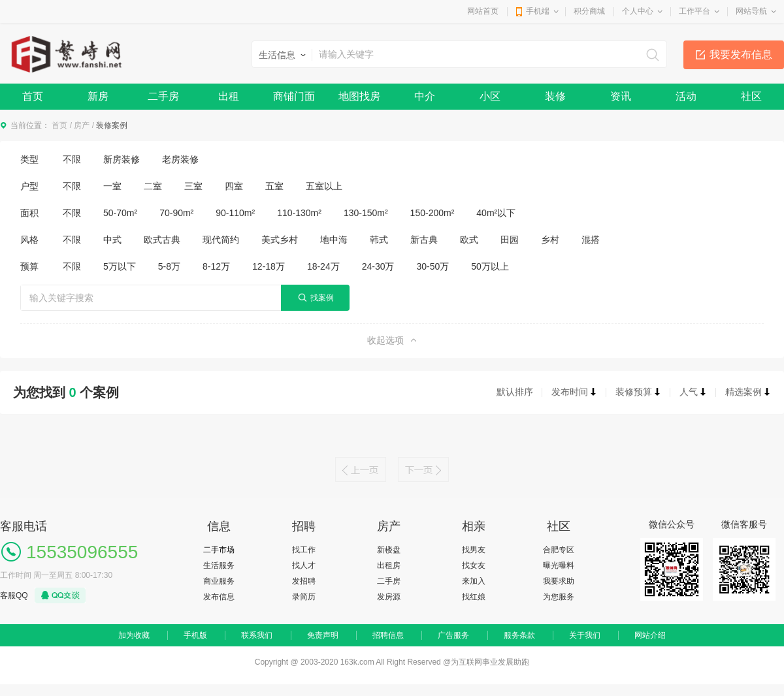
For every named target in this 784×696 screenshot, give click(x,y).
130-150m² (366, 213)
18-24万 (323, 266)
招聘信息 (388, 635)
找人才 (304, 565)
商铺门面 (294, 96)
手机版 (195, 635)
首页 (33, 96)
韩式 (379, 240)
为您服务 (559, 597)
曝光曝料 (559, 565)
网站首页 (483, 11)
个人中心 (638, 11)
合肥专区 (559, 550)
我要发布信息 (741, 55)
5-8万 (169, 266)
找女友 (474, 565)
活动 (686, 96)
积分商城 (589, 11)
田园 (510, 240)
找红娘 (474, 597)
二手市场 (219, 550)
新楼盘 (389, 550)
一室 (112, 186)
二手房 (163, 96)
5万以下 (120, 266)
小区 (490, 96)
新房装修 (122, 159)
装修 (555, 96)
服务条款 (519, 635)
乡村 (550, 240)
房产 (82, 125)
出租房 (389, 565)
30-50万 (433, 266)
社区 (751, 96)
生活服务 (219, 565)
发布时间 (574, 392)
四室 (234, 186)
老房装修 (180, 159)
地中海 (334, 240)
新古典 (424, 240)
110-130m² (299, 213)
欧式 (469, 240)
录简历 (304, 597)
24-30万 (378, 266)
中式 (112, 240)
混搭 (591, 240)
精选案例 (748, 392)
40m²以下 (496, 213)
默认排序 (515, 392)
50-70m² (120, 213)
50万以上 (490, 266)
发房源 (389, 597)
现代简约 (221, 240)
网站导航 (751, 11)
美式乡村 (280, 240)
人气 (693, 392)
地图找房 (359, 96)
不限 (72, 159)
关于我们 (585, 635)
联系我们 (257, 635)
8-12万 (216, 266)
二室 (153, 186)
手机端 (538, 11)
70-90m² (176, 213)
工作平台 (694, 11)
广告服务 (453, 635)
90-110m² (235, 213)
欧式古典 (162, 240)
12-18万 (269, 266)
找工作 (304, 550)
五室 (274, 186)
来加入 (474, 581)
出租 (229, 96)
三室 (193, 186)
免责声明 (323, 635)
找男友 (474, 550)
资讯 (621, 96)
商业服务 (219, 581)
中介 (425, 96)
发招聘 (304, 581)
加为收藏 (134, 635)
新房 (98, 96)
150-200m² (433, 213)
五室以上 (324, 186)
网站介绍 (650, 635)
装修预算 (638, 392)
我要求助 (559, 581)
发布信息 (219, 597)
